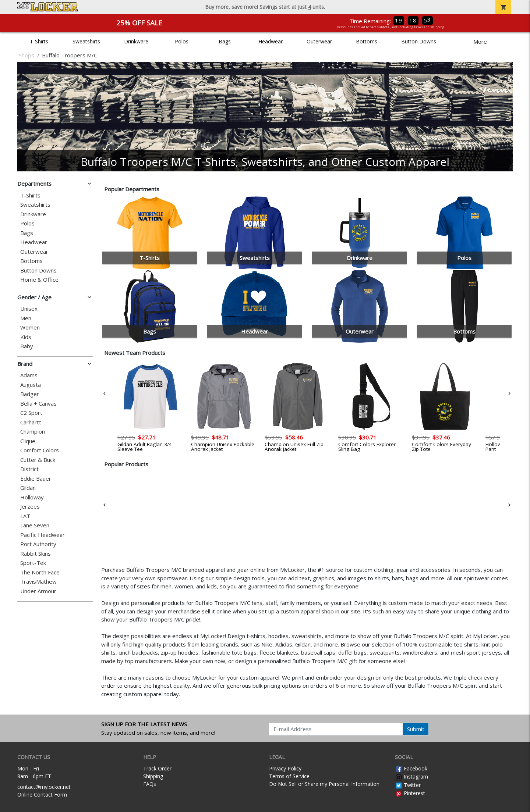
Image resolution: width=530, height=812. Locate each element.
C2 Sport (31, 413)
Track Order (157, 768)
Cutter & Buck (38, 460)
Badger (30, 394)
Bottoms (367, 41)
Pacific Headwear (43, 535)
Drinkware (136, 41)
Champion (33, 432)
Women (30, 327)
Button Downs (419, 41)
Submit (416, 729)
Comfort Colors (40, 450)
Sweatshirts (86, 41)
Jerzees (30, 507)
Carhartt (31, 422)
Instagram (411, 777)
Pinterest (410, 793)
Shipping (153, 776)
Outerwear (319, 41)
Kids (26, 337)
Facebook (411, 768)
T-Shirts (39, 41)
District (29, 469)
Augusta (31, 385)
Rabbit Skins (36, 554)
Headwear (271, 41)
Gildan (28, 488)
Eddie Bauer (36, 479)
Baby (27, 346)
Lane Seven (35, 525)
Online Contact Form (42, 795)
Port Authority (38, 544)
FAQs (150, 784)
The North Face (40, 572)
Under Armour (38, 591)
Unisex (29, 309)
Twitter (408, 785)
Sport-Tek (33, 563)
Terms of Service (289, 776)
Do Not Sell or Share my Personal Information (324, 784)
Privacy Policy (285, 768)
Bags (225, 41)
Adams (29, 375)
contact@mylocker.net (44, 787)
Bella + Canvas (38, 404)
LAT (25, 516)
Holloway (32, 497)
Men (26, 318)
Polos (182, 41)
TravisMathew (38, 582)
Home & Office (39, 280)
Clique (28, 441)
